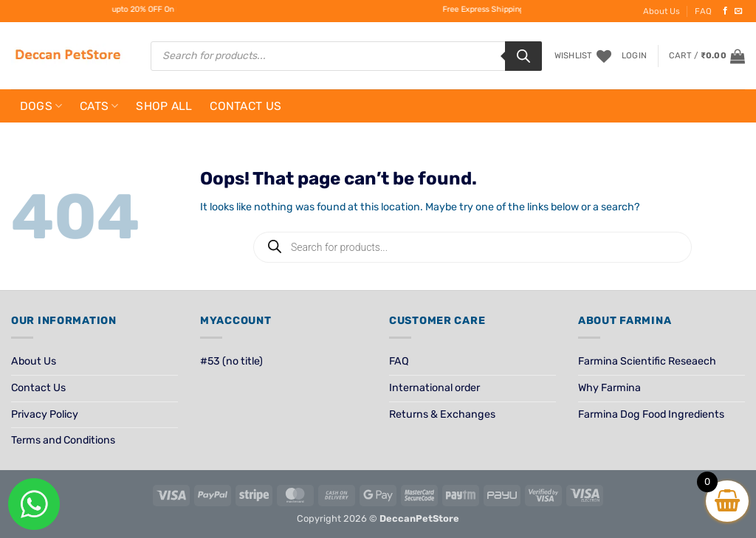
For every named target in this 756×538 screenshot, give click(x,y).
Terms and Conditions (63, 440)
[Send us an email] (739, 11)
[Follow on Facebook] (725, 11)
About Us (661, 11)
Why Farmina (609, 388)
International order (434, 388)
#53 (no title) (231, 361)
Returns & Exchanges (442, 414)
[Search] (523, 56)
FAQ (703, 11)
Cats (99, 106)
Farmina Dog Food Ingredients (651, 414)
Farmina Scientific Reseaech (647, 361)
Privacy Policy (45, 414)
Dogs (41, 106)
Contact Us (245, 106)
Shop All (164, 106)
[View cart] (707, 56)
